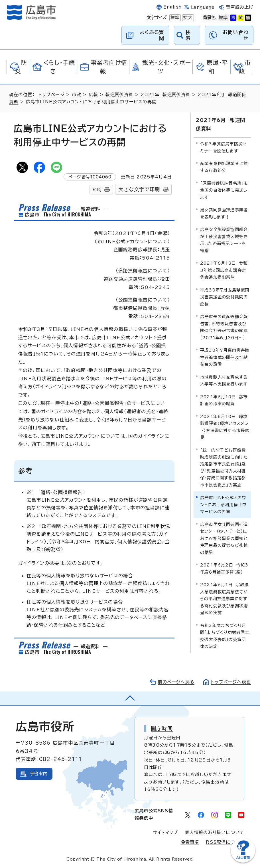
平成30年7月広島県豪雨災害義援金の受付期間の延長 (225, 297)
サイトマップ (165, 832)
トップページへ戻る (231, 682)
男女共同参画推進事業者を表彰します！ (224, 213)
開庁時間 (162, 728)
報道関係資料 (119, 95)
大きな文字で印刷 (139, 189)
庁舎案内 (39, 774)
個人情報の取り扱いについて (215, 832)
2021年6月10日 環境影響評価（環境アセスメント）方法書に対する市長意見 (225, 427)
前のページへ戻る (176, 682)
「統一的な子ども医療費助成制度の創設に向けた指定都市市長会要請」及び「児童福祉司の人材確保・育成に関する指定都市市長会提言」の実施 (224, 468)
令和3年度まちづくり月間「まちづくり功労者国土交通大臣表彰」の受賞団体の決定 (225, 636)
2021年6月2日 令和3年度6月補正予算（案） (224, 568)
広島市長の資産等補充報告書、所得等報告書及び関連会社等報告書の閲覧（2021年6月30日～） (224, 327)
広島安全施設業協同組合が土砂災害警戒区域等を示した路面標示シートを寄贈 (224, 240)
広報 (93, 95)
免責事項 (190, 842)
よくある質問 (152, 35)
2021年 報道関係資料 (165, 95)
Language (203, 7)
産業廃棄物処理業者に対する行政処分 (224, 167)
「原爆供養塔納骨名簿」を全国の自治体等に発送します (224, 190)
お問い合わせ (236, 35)
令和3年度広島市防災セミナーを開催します (223, 147)
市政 (76, 95)
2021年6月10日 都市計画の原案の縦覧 (224, 400)
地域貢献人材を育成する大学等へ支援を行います (224, 380)
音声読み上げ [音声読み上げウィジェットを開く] (240, 7)
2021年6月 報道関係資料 (221, 124)
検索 (188, 35)
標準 (174, 18)
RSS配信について (225, 842)
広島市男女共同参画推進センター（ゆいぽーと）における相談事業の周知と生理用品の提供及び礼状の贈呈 (224, 538)
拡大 (187, 18)
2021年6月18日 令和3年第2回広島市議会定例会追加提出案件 (224, 270)
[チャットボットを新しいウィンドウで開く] (243, 861)
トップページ (51, 95)
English (172, 7)
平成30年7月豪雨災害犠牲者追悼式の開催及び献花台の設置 (225, 357)
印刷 (97, 190)
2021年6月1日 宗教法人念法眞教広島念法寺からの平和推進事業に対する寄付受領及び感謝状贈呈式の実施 (225, 599)
